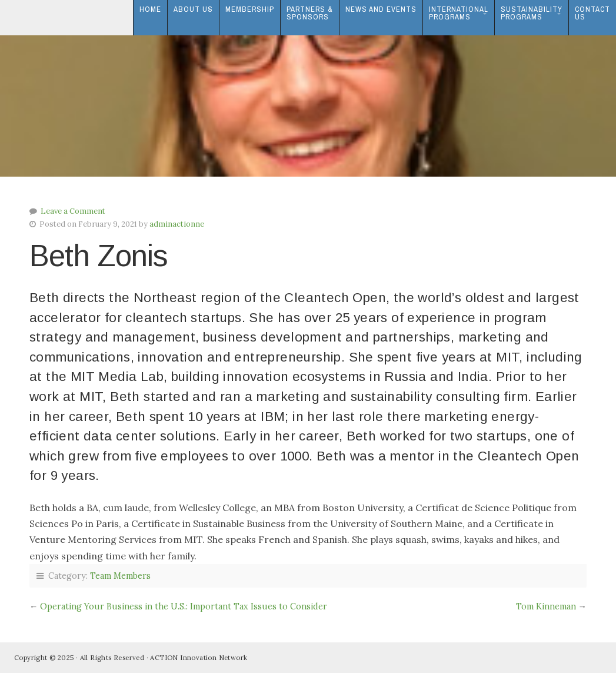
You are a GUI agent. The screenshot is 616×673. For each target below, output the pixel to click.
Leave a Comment (73, 211)
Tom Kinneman (546, 606)
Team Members (120, 576)
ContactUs (592, 13)
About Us (193, 9)
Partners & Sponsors (310, 13)
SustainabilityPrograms (532, 13)
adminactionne (177, 224)
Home (150, 9)
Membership (250, 9)
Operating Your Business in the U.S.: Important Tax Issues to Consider (184, 606)
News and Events (381, 9)
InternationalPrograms (459, 13)
